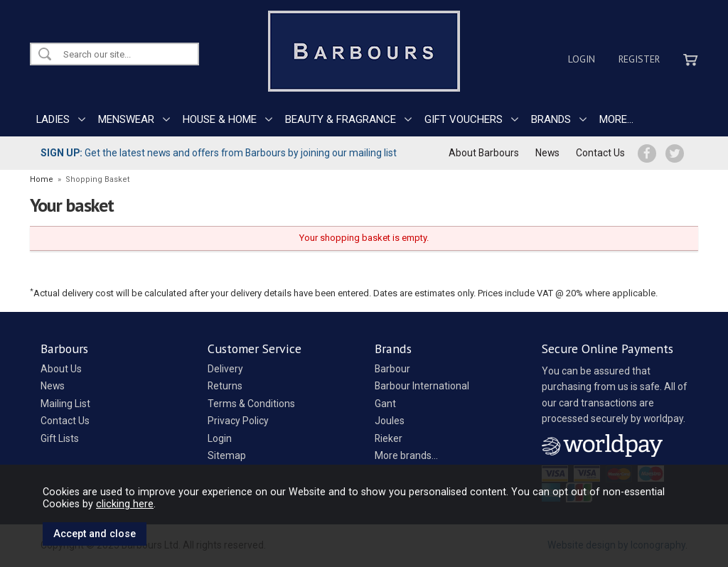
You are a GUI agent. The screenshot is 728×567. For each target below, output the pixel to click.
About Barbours (484, 153)
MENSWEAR (126, 119)
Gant (385, 404)
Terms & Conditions (251, 404)
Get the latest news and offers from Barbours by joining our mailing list (219, 153)
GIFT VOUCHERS (464, 119)
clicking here (125, 504)
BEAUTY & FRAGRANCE (341, 119)
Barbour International (422, 386)
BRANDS (551, 119)
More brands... (406, 455)
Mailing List (65, 404)
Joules (390, 421)
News (547, 153)
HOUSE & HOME (220, 119)
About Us (61, 369)
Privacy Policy (238, 421)
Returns (225, 386)
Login (582, 59)
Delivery (225, 369)
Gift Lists (60, 438)
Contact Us (600, 153)
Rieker (389, 438)
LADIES (53, 119)
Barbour (392, 369)
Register (639, 59)
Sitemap (227, 455)
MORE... (616, 119)
